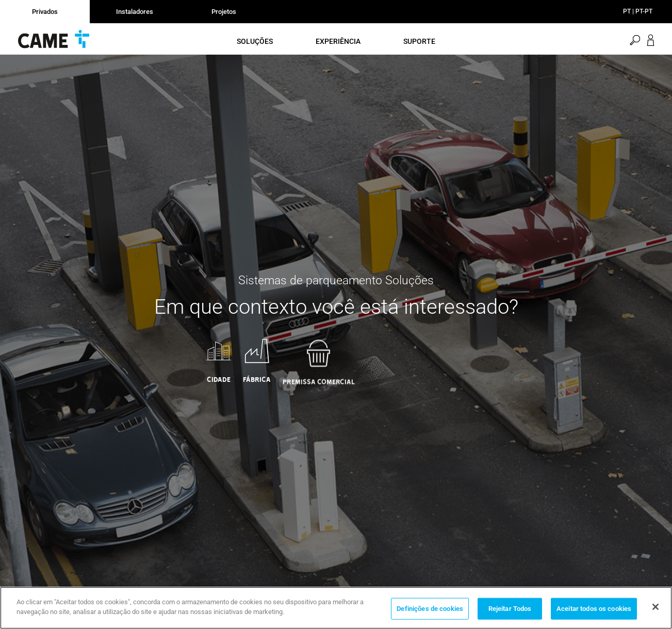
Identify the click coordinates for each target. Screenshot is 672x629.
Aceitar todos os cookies (594, 609)
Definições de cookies (430, 609)
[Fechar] (655, 607)
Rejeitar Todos (510, 609)
